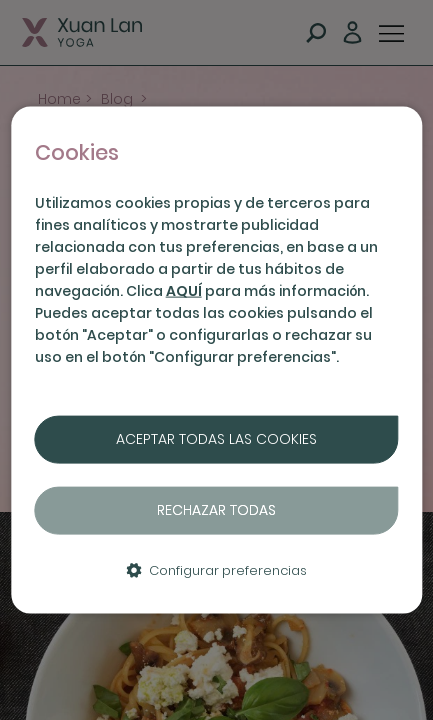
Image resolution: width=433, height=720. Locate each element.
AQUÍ (184, 291)
